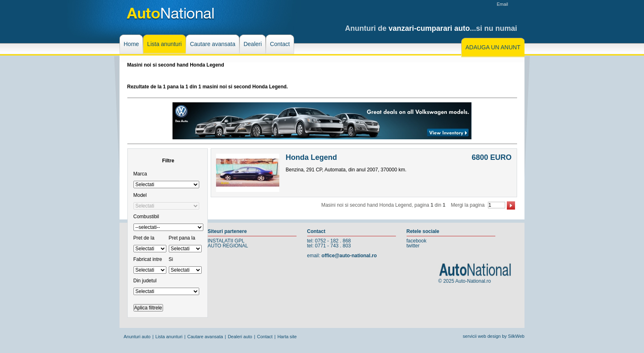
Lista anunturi (169, 337)
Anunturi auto (137, 337)
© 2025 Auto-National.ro (465, 281)
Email (502, 4)
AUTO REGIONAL (228, 246)
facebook (417, 241)
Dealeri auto (240, 337)
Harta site (287, 337)
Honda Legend (312, 157)
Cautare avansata (205, 337)
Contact (265, 337)
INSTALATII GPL (226, 241)
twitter (413, 246)
